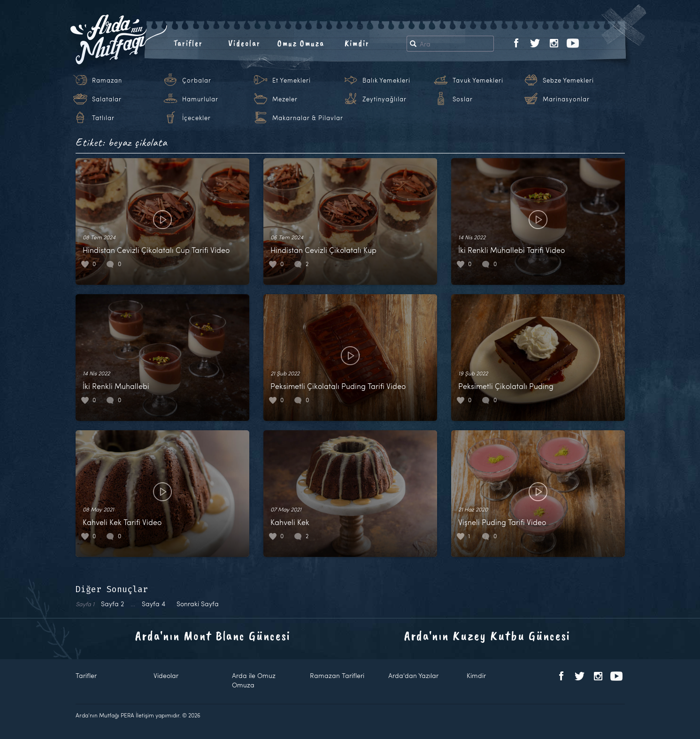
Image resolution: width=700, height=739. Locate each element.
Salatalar (107, 99)
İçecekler (196, 118)
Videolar (244, 43)
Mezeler (285, 99)
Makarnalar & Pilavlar (308, 118)
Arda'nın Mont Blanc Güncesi (213, 636)
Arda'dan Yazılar (413, 675)
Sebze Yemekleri (568, 80)
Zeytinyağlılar (385, 99)
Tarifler (188, 43)
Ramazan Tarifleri (337, 675)
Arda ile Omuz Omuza (254, 680)
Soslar (463, 99)
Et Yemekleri (292, 80)
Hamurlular (200, 99)
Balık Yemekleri (386, 80)
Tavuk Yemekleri (478, 80)
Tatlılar (103, 118)
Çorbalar (197, 80)
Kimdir (357, 43)
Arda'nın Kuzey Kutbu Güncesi (487, 636)
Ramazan (107, 80)
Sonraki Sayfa (198, 604)
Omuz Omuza (301, 43)
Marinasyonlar (566, 99)
